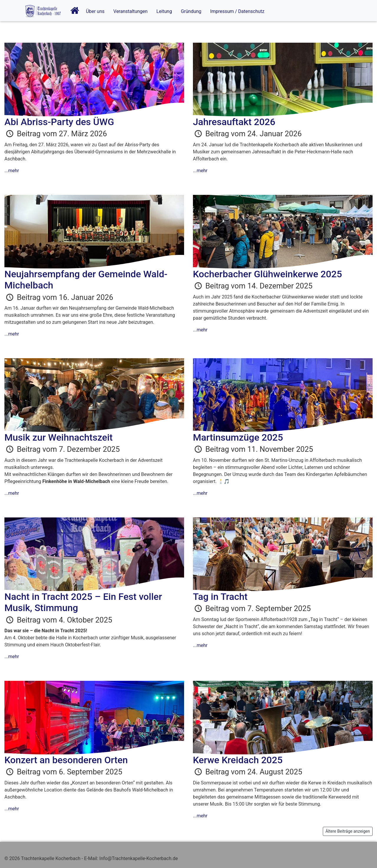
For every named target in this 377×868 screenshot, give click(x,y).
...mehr (12, 171)
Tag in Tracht (220, 597)
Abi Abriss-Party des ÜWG (59, 122)
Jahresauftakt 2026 (234, 122)
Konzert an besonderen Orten (66, 760)
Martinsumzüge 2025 (238, 437)
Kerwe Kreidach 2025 (238, 760)
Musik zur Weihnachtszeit (58, 437)
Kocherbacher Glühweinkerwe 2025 (267, 274)
